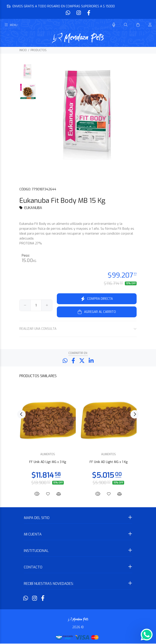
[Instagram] (79, 13)
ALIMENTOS (48, 455)
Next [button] (135, 415)
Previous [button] (21, 415)
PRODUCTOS (39, 50)
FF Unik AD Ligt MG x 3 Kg (48, 462)
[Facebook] (88, 13)
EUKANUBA (33, 208)
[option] (28, 73)
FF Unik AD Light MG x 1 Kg (109, 462)
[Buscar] (126, 25)
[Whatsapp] (68, 13)
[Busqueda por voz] (114, 25)
